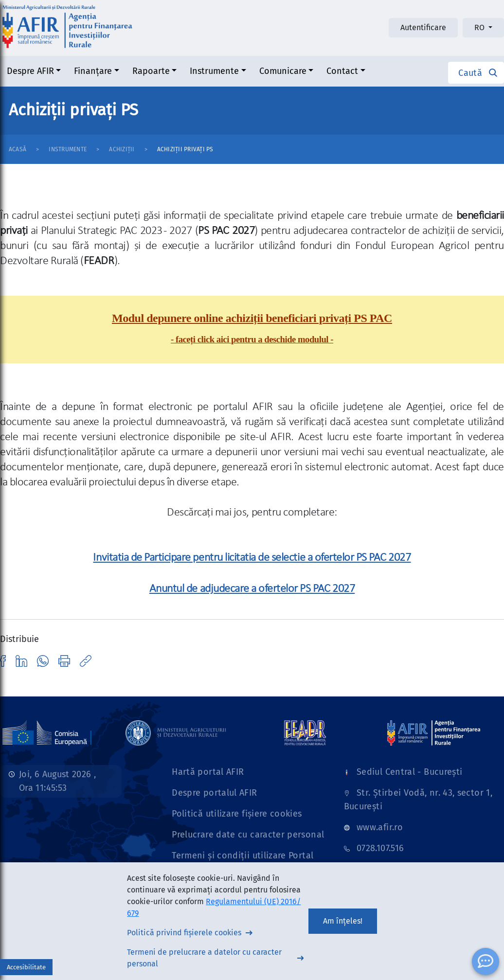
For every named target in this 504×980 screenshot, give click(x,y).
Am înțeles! (343, 921)
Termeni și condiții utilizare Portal (243, 855)
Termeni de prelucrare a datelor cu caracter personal (204, 958)
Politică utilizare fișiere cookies (237, 814)
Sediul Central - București (409, 772)
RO (480, 27)
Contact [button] (342, 71)
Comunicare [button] (283, 71)
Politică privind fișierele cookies (184, 933)
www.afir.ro (380, 827)
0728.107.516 (380, 848)
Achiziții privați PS (185, 149)
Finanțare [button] (93, 71)
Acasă (18, 149)
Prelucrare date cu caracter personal (248, 835)
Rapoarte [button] (151, 71)
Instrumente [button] (214, 71)
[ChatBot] (486, 962)
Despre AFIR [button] (30, 71)
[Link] (176, 732)
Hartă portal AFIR (208, 772)
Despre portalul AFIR (214, 793)
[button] (476, 73)
